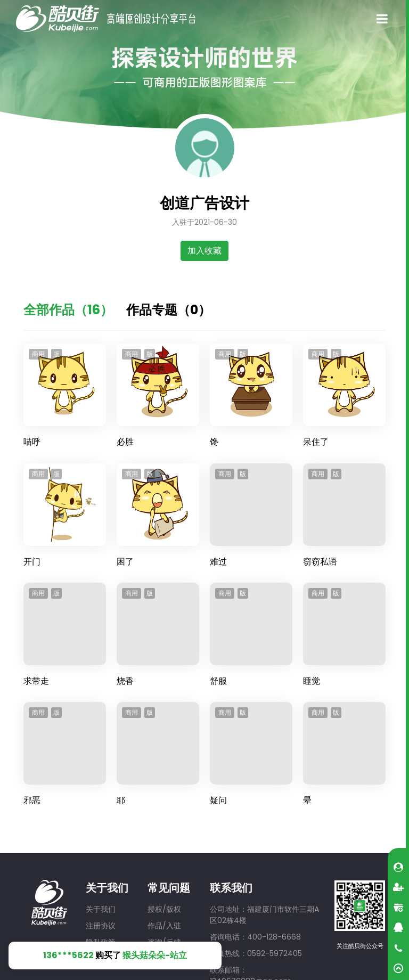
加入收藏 (204, 251)
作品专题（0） (169, 310)
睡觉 (312, 681)
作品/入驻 (164, 926)
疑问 (218, 800)
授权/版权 (164, 909)
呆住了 (316, 442)
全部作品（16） (68, 310)
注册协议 (101, 926)
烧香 (125, 681)
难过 (218, 562)
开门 (32, 562)
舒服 (218, 681)
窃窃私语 (320, 562)
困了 (125, 562)
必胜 (125, 442)
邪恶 (32, 800)
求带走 (36, 681)
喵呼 (32, 442)
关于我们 (101, 909)
